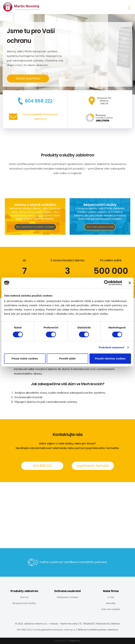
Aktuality (111, 603)
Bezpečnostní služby (24, 603)
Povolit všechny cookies (110, 358)
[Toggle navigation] (129, 7)
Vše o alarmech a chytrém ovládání (35, 227)
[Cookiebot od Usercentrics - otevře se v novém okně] (107, 283)
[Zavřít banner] (130, 283)
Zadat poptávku (28, 78)
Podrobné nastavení (111, 347)
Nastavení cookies (68, 597)
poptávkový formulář (93, 466)
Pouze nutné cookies (25, 358)
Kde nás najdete (111, 609)
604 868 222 (42, 466)
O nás (111, 597)
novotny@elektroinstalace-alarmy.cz (54, 630)
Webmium (75, 641)
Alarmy (24, 597)
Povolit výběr (67, 358)
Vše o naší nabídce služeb (100, 227)
